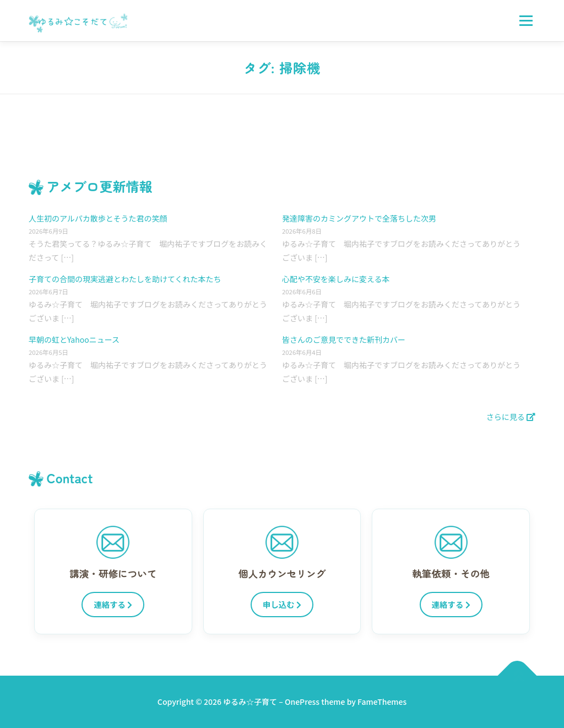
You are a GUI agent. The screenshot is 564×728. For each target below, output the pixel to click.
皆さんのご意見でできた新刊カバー (344, 339)
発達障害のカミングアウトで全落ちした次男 (359, 218)
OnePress (302, 702)
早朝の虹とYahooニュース (74, 339)
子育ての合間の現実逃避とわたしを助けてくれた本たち (125, 279)
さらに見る (511, 417)
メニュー (526, 20)
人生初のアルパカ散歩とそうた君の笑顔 (98, 218)
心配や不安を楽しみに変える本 (336, 279)
